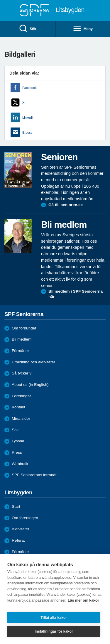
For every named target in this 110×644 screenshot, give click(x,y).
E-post (27, 132)
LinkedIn (28, 118)
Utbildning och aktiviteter (33, 362)
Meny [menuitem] (83, 29)
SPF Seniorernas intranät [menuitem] (34, 475)
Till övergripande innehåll (0, 0)
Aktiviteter (21, 529)
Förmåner (20, 351)
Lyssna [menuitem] (18, 441)
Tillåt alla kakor (54, 618)
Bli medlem (22, 339)
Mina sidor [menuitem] (21, 418)
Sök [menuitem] (27, 29)
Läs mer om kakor (83, 600)
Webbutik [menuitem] (20, 464)
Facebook (29, 88)
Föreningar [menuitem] (21, 396)
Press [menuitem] (17, 452)
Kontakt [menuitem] (18, 407)
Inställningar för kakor (54, 631)
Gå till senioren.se (66, 205)
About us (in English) (30, 385)
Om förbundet (24, 328)
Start (16, 506)
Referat (18, 540)
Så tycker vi (22, 373)
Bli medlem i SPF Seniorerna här (76, 294)
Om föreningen (25, 518)
